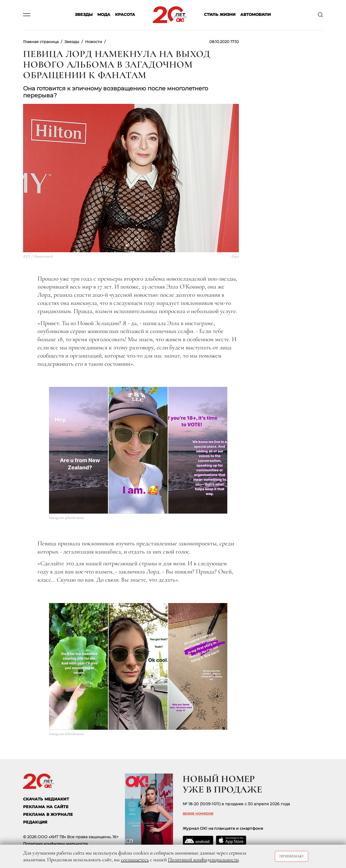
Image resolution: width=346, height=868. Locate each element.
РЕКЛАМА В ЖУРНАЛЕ (48, 815)
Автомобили (256, 15)
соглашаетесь (135, 860)
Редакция (35, 822)
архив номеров (198, 813)
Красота (125, 15)
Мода (104, 15)
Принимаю (292, 856)
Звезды (84, 15)
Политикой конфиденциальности (203, 860)
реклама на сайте (46, 807)
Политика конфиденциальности (55, 844)
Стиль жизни (220, 15)
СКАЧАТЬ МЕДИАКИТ (46, 799)
